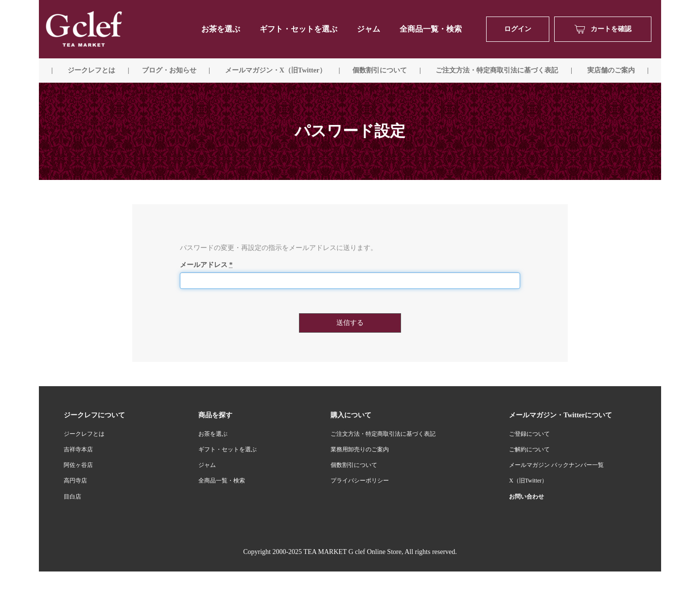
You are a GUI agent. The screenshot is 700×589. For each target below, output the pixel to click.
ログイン (518, 29)
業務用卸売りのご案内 (360, 449)
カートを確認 (603, 29)
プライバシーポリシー (360, 481)
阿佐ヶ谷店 (78, 465)
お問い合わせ (526, 497)
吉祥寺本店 (78, 449)
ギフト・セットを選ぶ (298, 29)
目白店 (72, 497)
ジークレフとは (84, 434)
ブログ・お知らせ (169, 70)
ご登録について (529, 434)
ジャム (368, 29)
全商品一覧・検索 (431, 29)
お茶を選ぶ (213, 434)
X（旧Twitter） (528, 481)
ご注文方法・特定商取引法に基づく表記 (383, 434)
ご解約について (529, 449)
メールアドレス (206, 265)
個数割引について (380, 70)
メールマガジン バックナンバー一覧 (556, 465)
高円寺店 (75, 481)
